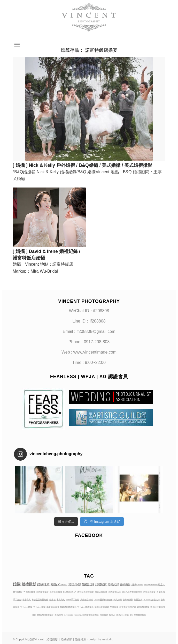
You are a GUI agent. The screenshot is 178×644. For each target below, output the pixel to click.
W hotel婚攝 (29, 592)
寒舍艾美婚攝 (56, 592)
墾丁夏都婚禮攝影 (138, 615)
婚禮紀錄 (113, 584)
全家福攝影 (128, 600)
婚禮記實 (138, 600)
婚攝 (17, 584)
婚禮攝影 (29, 584)
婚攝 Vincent (59, 584)
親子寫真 (27, 600)
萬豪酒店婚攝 (53, 607)
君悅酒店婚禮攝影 (45, 615)
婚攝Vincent (137, 585)
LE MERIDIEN (70, 592)
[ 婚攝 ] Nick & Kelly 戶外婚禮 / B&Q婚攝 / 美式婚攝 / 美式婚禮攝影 (82, 165)
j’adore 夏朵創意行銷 (103, 600)
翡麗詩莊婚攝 (122, 615)
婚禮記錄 (88, 584)
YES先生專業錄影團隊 (132, 592)
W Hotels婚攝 (26, 607)
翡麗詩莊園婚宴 (102, 607)
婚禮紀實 (101, 584)
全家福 (52, 600)
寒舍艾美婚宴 (149, 592)
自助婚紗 (104, 615)
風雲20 (112, 615)
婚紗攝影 (125, 584)
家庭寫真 (61, 600)
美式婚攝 (118, 600)
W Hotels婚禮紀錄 (151, 600)
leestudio (107, 639)
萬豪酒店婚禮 (87, 600)
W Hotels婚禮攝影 (86, 607)
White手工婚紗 (73, 600)
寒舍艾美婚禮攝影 (86, 592)
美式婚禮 (59, 615)
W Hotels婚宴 (39, 607)
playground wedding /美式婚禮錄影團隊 (81, 615)
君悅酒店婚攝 (143, 607)
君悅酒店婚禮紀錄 (128, 607)
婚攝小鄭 (75, 584)
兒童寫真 (114, 607)
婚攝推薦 (43, 584)
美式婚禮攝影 (42, 592)
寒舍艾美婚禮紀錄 (40, 600)
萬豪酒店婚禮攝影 (68, 607)
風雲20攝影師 (101, 592)
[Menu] (16, 45)
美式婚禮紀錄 (114, 592)
